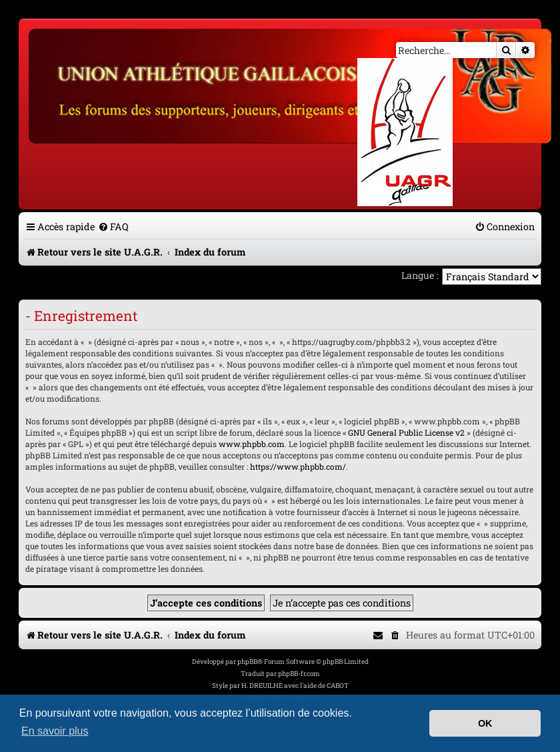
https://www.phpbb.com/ (298, 466)
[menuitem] (113, 227)
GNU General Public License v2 (406, 432)
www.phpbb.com (252, 444)
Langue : (420, 275)
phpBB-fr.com (299, 674)
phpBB (247, 662)
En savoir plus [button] (55, 731)
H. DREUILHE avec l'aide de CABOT (295, 686)
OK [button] (485, 723)
